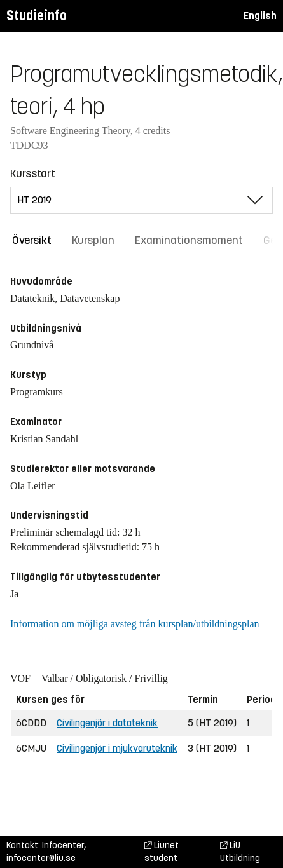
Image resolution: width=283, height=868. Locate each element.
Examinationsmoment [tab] (189, 240)
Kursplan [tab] (93, 240)
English (260, 16)
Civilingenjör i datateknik (107, 723)
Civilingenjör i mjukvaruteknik (117, 748)
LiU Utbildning (240, 852)
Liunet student (162, 852)
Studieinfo (37, 16)
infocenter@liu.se (41, 858)
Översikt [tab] (32, 240)
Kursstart (33, 173)
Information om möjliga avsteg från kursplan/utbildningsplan (135, 624)
